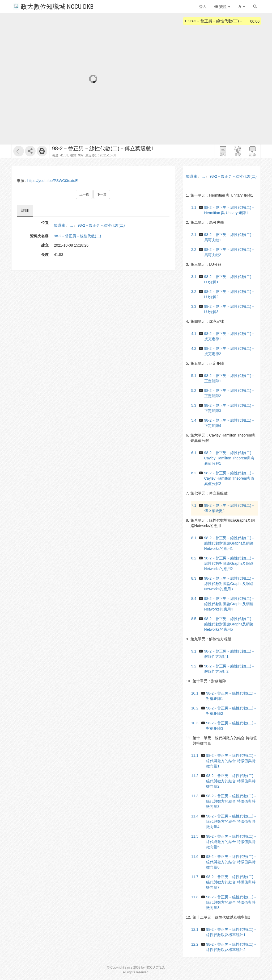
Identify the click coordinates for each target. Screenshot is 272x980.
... (71, 225)
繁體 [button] (222, 7)
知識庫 (59, 225)
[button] (242, 7)
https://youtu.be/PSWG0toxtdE (53, 181)
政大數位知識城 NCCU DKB (53, 6)
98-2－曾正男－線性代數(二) (101, 225)
